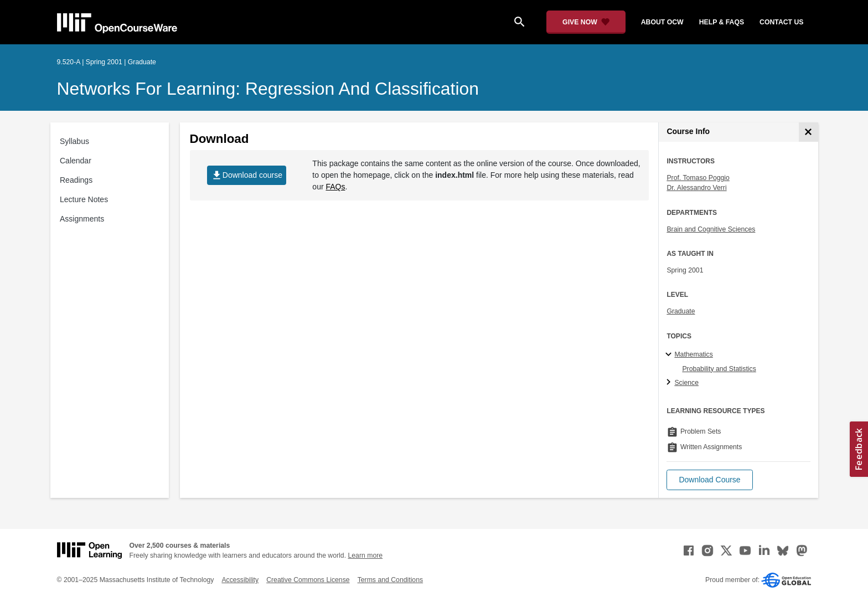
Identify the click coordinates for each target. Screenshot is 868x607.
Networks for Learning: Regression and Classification (268, 89)
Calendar (76, 161)
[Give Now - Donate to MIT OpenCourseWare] (586, 22)
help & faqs (722, 22)
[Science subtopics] (670, 383)
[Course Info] (808, 132)
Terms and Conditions (390, 580)
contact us (781, 22)
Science (686, 383)
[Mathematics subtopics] (670, 355)
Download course (247, 175)
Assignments (82, 219)
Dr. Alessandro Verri (696, 188)
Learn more (365, 555)
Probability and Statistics (719, 369)
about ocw (662, 22)
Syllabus (74, 141)
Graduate (681, 311)
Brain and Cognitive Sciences (711, 229)
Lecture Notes (84, 199)
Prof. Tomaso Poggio (698, 178)
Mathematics (693, 354)
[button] (709, 480)
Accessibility (240, 580)
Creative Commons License (308, 580)
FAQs (335, 187)
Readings (76, 180)
